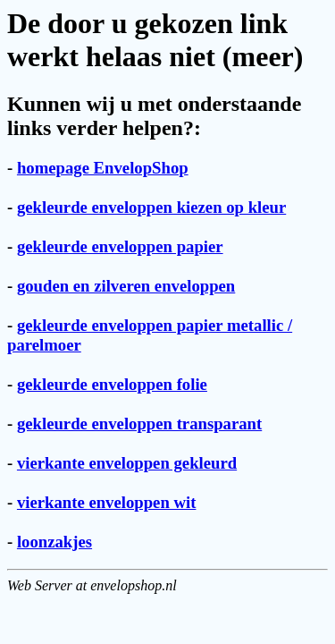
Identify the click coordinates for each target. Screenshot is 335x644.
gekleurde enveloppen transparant (139, 424)
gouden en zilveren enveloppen (126, 286)
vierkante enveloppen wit (107, 502)
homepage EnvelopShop (103, 168)
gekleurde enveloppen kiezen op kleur (151, 207)
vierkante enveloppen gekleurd (127, 463)
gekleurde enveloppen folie (112, 384)
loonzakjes (54, 542)
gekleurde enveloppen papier (120, 246)
